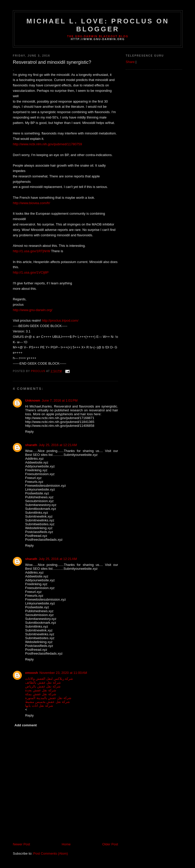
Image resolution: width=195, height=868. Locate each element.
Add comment (26, 725)
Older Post (110, 844)
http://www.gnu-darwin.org (98, 39)
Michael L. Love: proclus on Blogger (98, 25)
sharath (31, 445)
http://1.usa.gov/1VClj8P (31, 272)
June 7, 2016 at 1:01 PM (60, 400)
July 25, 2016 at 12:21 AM (58, 445)
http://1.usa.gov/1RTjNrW (32, 251)
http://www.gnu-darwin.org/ (33, 310)
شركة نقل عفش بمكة (41, 694)
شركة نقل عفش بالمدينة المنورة (48, 698)
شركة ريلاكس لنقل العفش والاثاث (49, 679)
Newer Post (21, 844)
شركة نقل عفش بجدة (41, 690)
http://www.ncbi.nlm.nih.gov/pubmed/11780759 (47, 144)
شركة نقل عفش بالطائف (43, 682)
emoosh (32, 673)
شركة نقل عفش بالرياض (43, 686)
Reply (29, 432)
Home (66, 844)
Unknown (33, 400)
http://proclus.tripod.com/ (60, 320)
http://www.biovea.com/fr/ (31, 203)
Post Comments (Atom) (51, 853)
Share (130, 62)
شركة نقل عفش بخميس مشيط (47, 702)
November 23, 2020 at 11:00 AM (63, 673)
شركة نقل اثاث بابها (39, 706)
